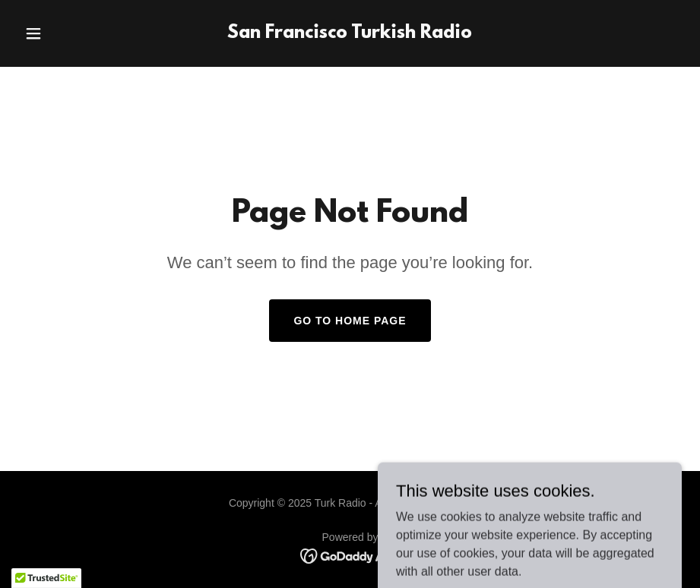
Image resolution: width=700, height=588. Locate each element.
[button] (68, 33)
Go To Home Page (350, 321)
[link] (350, 34)
